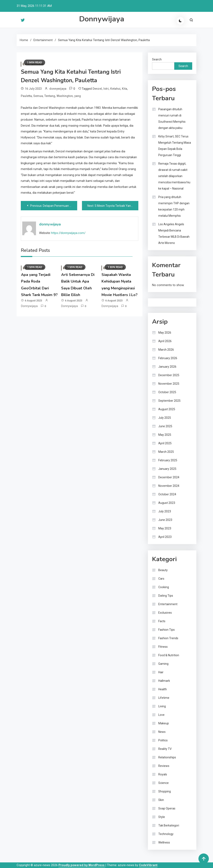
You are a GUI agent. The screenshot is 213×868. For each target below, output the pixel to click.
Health (163, 689)
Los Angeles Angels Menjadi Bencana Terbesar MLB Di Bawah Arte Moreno (174, 234)
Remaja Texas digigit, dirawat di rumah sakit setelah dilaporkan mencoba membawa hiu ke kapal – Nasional (174, 176)
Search (157, 59)
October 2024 (167, 494)
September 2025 (169, 401)
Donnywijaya (102, 19)
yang (78, 96)
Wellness (164, 842)
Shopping (165, 791)
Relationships (167, 757)
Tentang (50, 96)
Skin (161, 800)
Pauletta (26, 96)
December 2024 (169, 477)
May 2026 (165, 333)
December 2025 (169, 375)
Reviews (164, 766)
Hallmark (164, 681)
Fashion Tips (167, 630)
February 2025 (168, 460)
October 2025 (167, 392)
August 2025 (167, 409)
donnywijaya (58, 89)
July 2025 (165, 418)
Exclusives (165, 613)
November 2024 (169, 486)
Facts (162, 621)
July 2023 (165, 511)
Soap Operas (167, 808)
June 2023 (165, 520)
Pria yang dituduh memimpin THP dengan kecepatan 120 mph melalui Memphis (174, 206)
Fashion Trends (168, 638)
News (162, 732)
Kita (124, 89)
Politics (163, 740)
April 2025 (165, 443)
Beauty (163, 570)
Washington (65, 96)
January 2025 (167, 469)
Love (161, 715)
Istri (106, 89)
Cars (161, 579)
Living (162, 706)
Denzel (97, 89)
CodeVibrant (148, 865)
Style (162, 817)
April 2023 (165, 537)
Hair (161, 672)
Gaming (163, 664)
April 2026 (165, 341)
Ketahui (115, 89)
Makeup (164, 723)
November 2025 (169, 384)
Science (163, 783)
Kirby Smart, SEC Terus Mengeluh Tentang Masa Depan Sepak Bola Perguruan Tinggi (175, 146)
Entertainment (168, 604)
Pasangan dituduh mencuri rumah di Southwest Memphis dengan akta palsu (172, 119)
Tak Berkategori (169, 825)
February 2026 (168, 358)
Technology (166, 834)
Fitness (163, 647)
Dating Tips (166, 596)
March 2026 (166, 350)
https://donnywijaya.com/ (68, 233)
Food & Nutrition (169, 655)
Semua (38, 96)
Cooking (164, 587)
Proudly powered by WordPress (82, 865)
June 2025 (165, 426)
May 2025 (165, 435)
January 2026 (167, 367)
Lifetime (164, 698)
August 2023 (167, 503)
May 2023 (165, 528)
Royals (163, 774)
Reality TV (165, 749)
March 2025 (166, 452)
